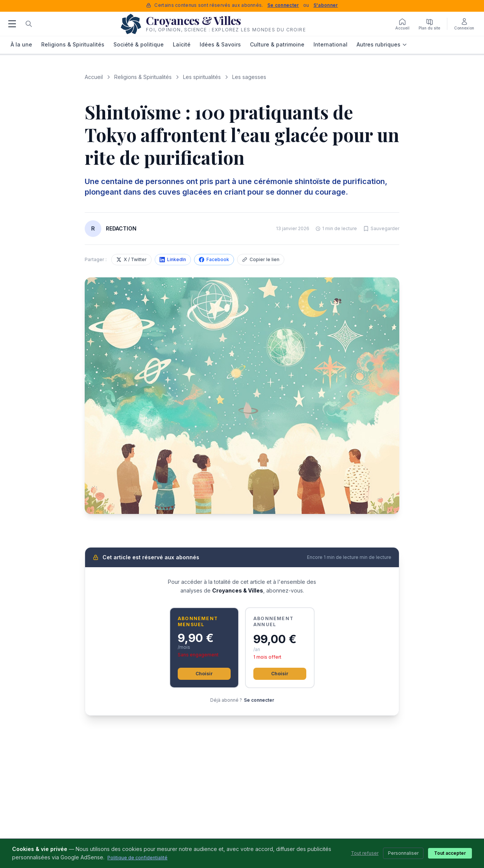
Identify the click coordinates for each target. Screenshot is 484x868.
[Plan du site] (429, 24)
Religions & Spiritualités (73, 44)
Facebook (214, 259)
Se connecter (283, 5)
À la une (21, 44)
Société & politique (139, 44)
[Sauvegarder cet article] (381, 229)
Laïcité (182, 44)
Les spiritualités (202, 77)
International (330, 44)
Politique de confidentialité (137, 858)
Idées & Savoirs (220, 44)
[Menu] (12, 24)
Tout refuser (365, 853)
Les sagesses (249, 77)
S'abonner (326, 5)
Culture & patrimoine (277, 44)
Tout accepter (450, 853)
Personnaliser (403, 853)
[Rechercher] (29, 24)
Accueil (94, 77)
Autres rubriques (382, 44)
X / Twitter (131, 259)
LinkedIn (173, 259)
